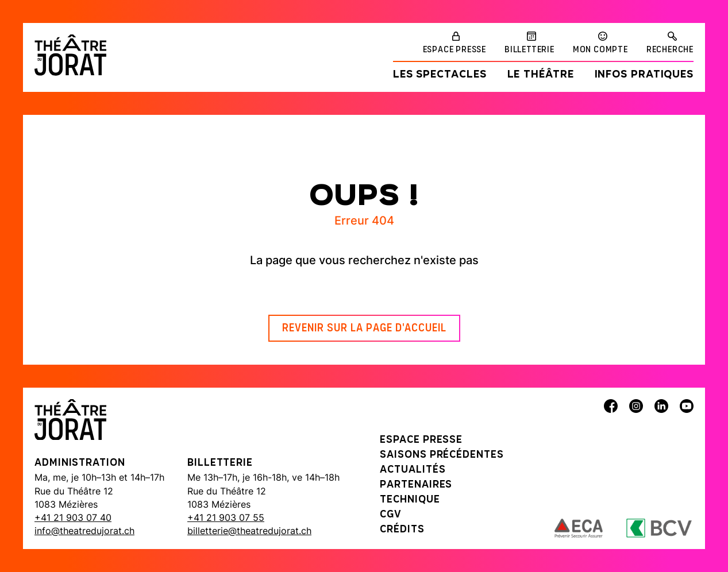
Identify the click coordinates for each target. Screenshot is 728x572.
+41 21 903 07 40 (73, 517)
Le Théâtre (541, 75)
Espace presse (454, 50)
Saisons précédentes (442, 455)
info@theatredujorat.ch (84, 531)
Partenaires (416, 485)
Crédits (402, 530)
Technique (410, 500)
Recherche (670, 50)
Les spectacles (440, 75)
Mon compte (600, 50)
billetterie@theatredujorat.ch (249, 531)
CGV (391, 515)
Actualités (413, 470)
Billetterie (529, 50)
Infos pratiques (644, 75)
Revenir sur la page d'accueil (364, 328)
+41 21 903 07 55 (226, 517)
